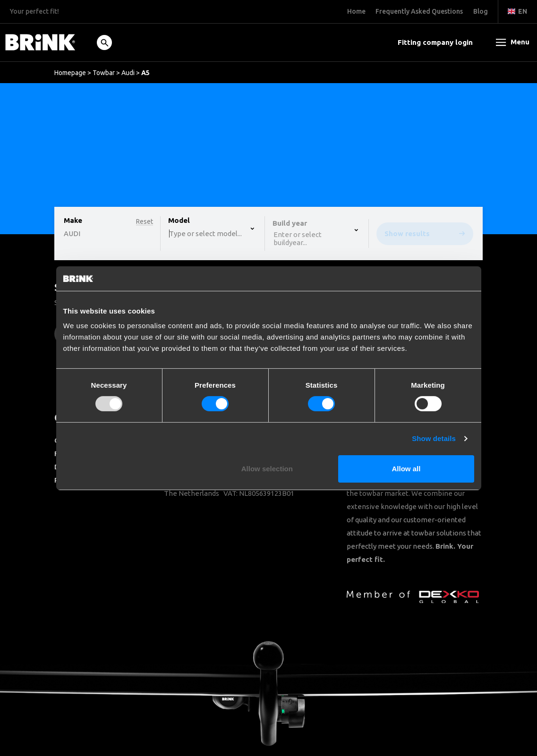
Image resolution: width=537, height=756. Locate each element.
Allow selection (267, 469)
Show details (434, 438)
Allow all (406, 469)
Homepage (70, 73)
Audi (128, 73)
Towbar (104, 73)
